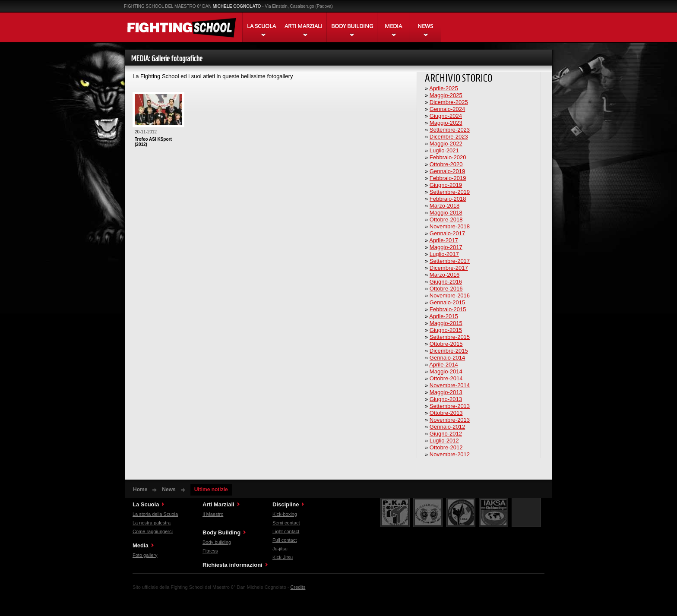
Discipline (286, 504)
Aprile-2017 (444, 240)
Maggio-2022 (446, 144)
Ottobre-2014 (446, 378)
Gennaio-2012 (447, 427)
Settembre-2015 (450, 337)
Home (140, 490)
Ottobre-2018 (446, 220)
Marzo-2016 (444, 275)
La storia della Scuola (155, 514)
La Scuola (146, 504)
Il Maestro (213, 514)
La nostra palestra (152, 523)
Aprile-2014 (444, 365)
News (169, 490)
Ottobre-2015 (446, 344)
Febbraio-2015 (448, 309)
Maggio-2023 (446, 123)
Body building (217, 542)
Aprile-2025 (444, 88)
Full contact (285, 540)
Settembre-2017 (450, 261)
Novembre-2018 (450, 226)
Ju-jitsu (280, 549)
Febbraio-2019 (448, 178)
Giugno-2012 (446, 434)
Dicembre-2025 (449, 102)
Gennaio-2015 (447, 302)
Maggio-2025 (446, 95)
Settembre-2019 (450, 192)
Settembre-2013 (450, 406)
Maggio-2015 (446, 323)
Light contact (286, 531)
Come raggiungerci (153, 531)
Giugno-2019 (446, 185)
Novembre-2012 (450, 454)
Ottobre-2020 (446, 164)
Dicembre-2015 (449, 351)
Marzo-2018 (444, 206)
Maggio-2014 (446, 371)
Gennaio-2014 (447, 358)
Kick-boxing (285, 514)
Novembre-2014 (450, 385)
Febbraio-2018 (448, 199)
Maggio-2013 (446, 392)
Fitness (210, 551)
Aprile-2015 (444, 316)
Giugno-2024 (446, 116)
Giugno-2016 (446, 282)
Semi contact (286, 523)
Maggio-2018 (446, 213)
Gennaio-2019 (447, 171)
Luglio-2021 (444, 150)
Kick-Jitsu (283, 557)
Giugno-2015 (446, 330)
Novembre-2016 (450, 295)
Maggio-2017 (446, 247)
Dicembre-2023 (449, 137)
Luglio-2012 (444, 441)
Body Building (221, 532)
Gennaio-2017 (447, 233)
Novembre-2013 (450, 420)
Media (141, 545)
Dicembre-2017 (449, 268)
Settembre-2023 (450, 130)
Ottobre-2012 (446, 447)
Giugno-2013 (446, 399)
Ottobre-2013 (446, 413)
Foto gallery (145, 555)
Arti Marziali (218, 504)
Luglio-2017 (444, 254)
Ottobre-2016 (446, 289)
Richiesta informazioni (233, 565)
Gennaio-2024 (447, 109)
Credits (298, 587)
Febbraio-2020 (448, 157)
